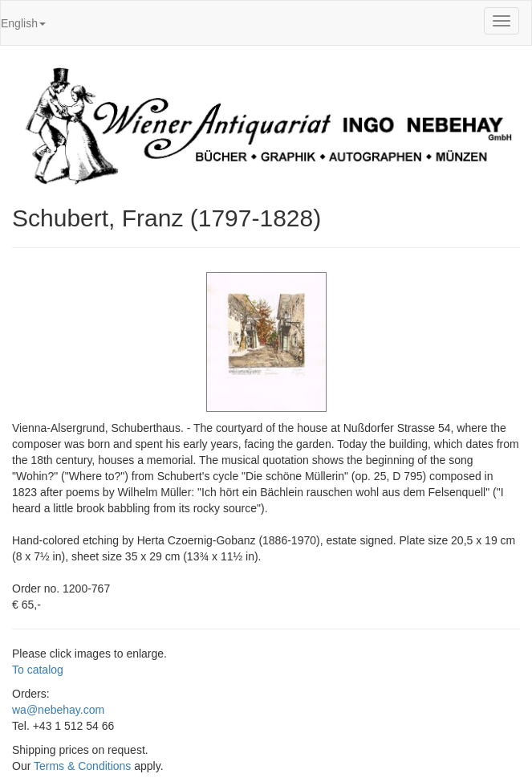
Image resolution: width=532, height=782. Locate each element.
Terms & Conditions (82, 766)
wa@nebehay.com (58, 710)
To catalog (38, 670)
